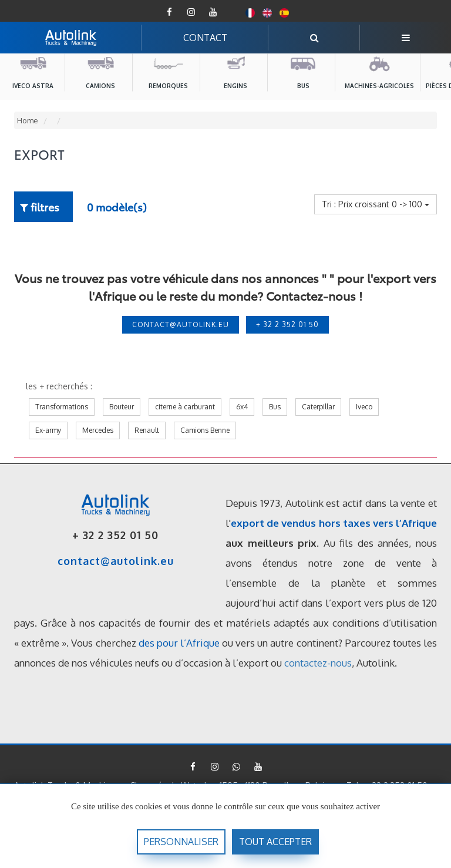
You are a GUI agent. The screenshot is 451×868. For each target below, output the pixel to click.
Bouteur (122, 407)
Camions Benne (205, 430)
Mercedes (98, 430)
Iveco (364, 407)
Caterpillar (318, 407)
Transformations (62, 407)
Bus (275, 407)
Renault (147, 430)
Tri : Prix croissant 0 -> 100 (376, 204)
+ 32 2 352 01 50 (287, 324)
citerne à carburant (185, 407)
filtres (40, 206)
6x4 (242, 407)
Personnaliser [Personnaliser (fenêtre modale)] (181, 842)
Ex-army (48, 430)
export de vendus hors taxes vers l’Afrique (334, 523)
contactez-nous (318, 663)
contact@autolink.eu (181, 324)
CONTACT (205, 38)
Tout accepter (275, 842)
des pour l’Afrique (179, 643)
